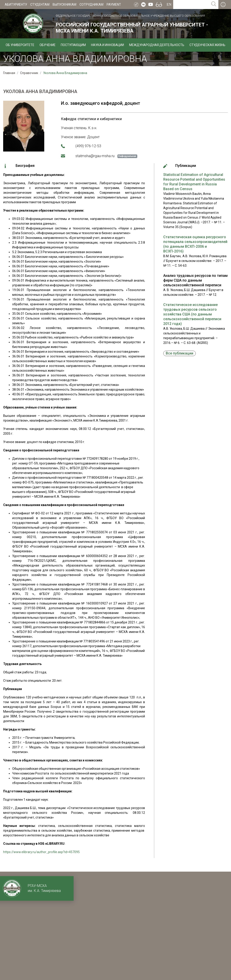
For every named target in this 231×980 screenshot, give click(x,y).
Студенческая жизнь (207, 45)
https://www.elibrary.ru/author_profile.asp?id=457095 (41, 852)
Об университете (20, 45)
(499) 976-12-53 (88, 146)
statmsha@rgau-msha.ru (95, 156)
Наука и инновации (107, 45)
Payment (114, 5)
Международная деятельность (157, 45)
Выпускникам (64, 5)
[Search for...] (191, 5)
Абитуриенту (16, 5)
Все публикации (180, 353)
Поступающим (73, 45)
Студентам (40, 5)
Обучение (48, 45)
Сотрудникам (91, 5)
